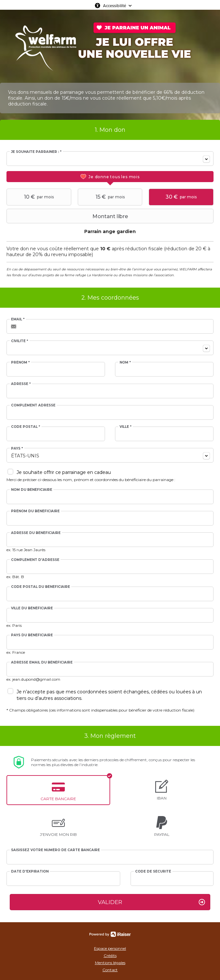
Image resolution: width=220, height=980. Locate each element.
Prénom (20, 363)
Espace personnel (110, 948)
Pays (17, 449)
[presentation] (110, 177)
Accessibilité (115, 6)
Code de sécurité (153, 872)
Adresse (21, 384)
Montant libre (68, 216)
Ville (126, 427)
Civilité (20, 341)
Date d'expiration (30, 872)
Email (18, 319)
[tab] (110, 177)
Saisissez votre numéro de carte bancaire (55, 850)
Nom (125, 363)
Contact (110, 970)
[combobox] (110, 159)
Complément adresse (33, 405)
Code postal (26, 427)
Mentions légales (110, 963)
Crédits (110, 955)
